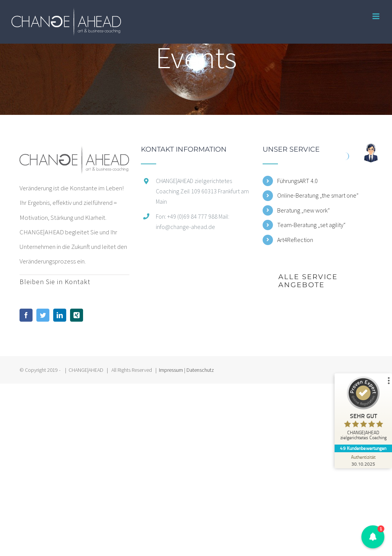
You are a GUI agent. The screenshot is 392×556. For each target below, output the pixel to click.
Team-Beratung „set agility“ (311, 225)
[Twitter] (43, 315)
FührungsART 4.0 (297, 181)
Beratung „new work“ (304, 210)
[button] (373, 537)
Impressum (171, 370)
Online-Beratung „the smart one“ (318, 195)
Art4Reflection (295, 240)
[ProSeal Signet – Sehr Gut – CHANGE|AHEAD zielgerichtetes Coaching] (363, 410)
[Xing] (77, 315)
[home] (74, 153)
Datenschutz (200, 370)
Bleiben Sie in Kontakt (55, 282)
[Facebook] (26, 315)
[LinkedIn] (60, 315)
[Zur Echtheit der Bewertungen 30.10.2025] (363, 460)
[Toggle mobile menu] (376, 16)
